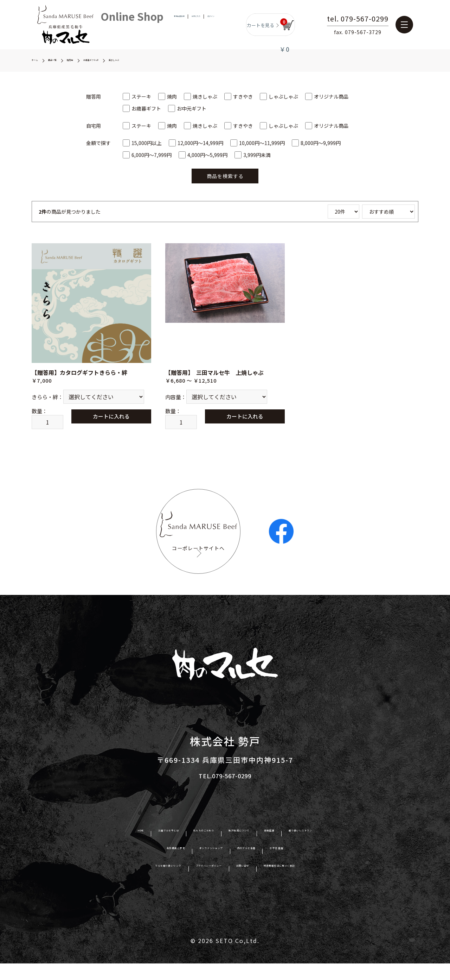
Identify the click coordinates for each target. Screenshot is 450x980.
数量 (37, 418)
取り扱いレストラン (353, 849)
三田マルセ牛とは (126, 849)
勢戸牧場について (250, 849)
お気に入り (198, 24)
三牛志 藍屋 (315, 866)
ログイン (224, 24)
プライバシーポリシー (197, 884)
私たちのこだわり (188, 849)
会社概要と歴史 (140, 866)
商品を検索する (225, 176)
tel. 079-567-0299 (375, 19)
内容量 (173, 401)
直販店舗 (300, 849)
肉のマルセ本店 (264, 866)
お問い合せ (256, 884)
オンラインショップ (202, 866)
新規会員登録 (167, 24)
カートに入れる (120, 418)
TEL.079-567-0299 (225, 792)
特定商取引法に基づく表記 (321, 884)
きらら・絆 (45, 401)
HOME (78, 849)
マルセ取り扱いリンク (123, 884)
